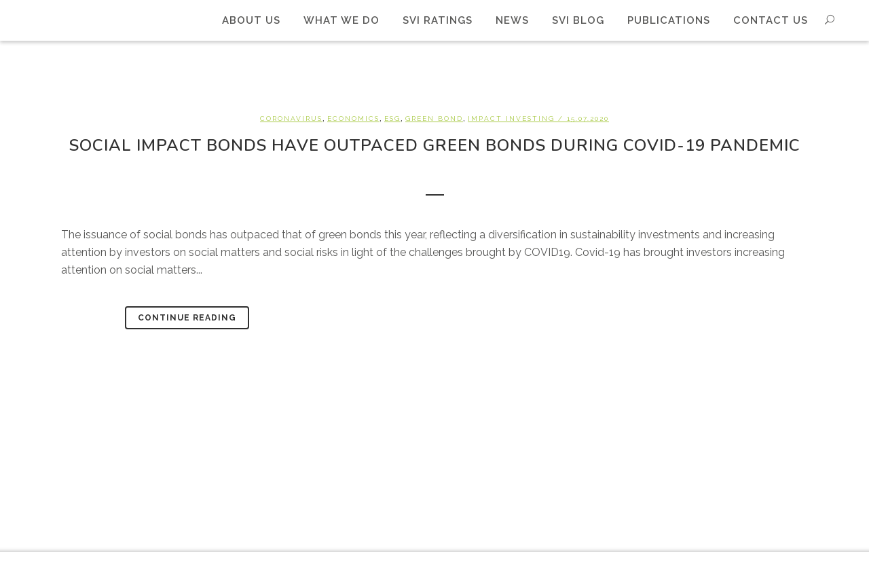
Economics (353, 118)
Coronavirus (291, 118)
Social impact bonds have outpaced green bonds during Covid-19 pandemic (435, 145)
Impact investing (511, 118)
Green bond (434, 118)
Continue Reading (187, 318)
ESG (392, 118)
